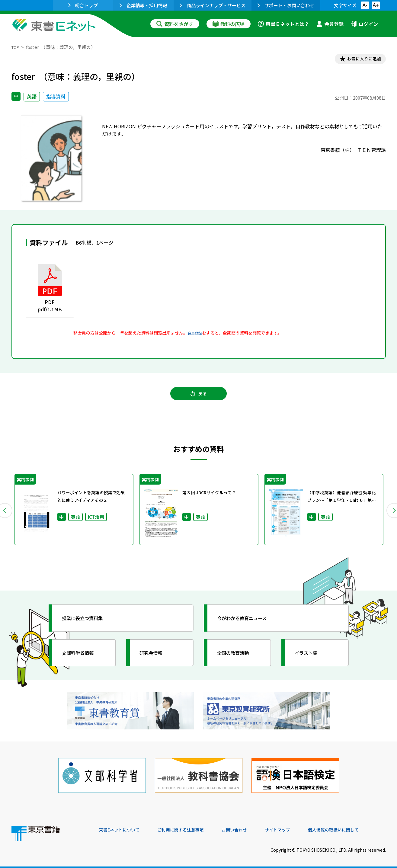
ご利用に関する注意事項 (190, 827)
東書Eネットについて (122, 827)
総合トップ (83, 5)
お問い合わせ (249, 827)
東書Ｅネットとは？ (283, 24)
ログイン (364, 24)
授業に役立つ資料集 (89, 625)
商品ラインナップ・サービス (213, 5)
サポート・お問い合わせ (286, 5)
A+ (376, 5)
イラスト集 (311, 659)
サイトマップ (296, 827)
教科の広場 (229, 24)
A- (365, 5)
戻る (199, 399)
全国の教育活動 (239, 659)
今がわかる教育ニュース (249, 625)
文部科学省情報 (83, 659)
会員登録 (330, 24)
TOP (16, 47)
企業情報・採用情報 (143, 5)
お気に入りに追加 (360, 60)
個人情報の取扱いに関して (357, 827)
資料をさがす (175, 24)
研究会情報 (155, 659)
